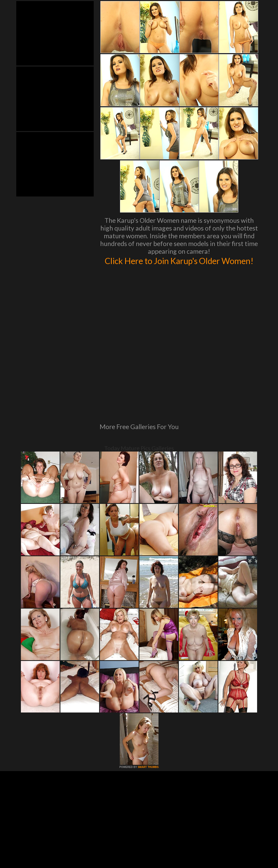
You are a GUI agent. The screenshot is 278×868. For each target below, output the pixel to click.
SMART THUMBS (148, 707)
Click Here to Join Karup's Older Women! (179, 266)
